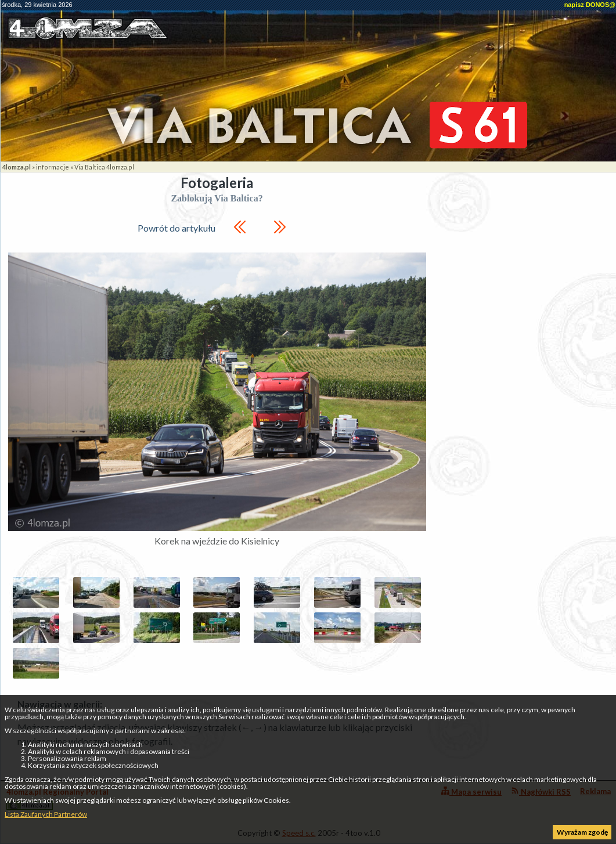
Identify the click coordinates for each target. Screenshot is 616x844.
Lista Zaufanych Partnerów (46, 814)
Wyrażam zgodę (582, 832)
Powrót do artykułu (176, 228)
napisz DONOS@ (590, 5)
